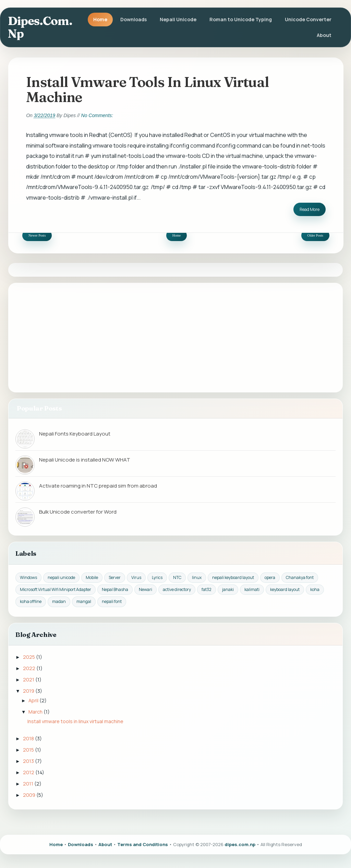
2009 (30, 795)
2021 (29, 680)
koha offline (31, 601)
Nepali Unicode (178, 19)
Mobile (92, 577)
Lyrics (157, 577)
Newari (146, 589)
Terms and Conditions (143, 844)
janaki (228, 589)
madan (59, 601)
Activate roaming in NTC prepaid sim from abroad (98, 486)
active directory (177, 589)
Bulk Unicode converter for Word (78, 512)
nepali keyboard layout (233, 577)
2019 (29, 691)
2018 (29, 738)
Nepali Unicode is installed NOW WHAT (85, 460)
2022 (30, 668)
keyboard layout (285, 589)
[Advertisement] (175, 337)
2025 (29, 657)
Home (100, 19)
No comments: (97, 115)
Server (115, 577)
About (324, 35)
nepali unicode (61, 577)
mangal (84, 601)
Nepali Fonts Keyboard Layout (75, 434)
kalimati (252, 589)
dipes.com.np (40, 27)
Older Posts (315, 235)
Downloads (134, 19)
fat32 (207, 589)
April (34, 700)
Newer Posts (37, 235)
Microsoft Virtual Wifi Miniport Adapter (56, 589)
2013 (29, 761)
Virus (136, 577)
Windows (28, 577)
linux (197, 577)
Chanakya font (300, 577)
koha (315, 589)
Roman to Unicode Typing (241, 19)
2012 (29, 772)
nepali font (112, 601)
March (36, 712)
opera (270, 577)
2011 (29, 784)
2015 (29, 750)
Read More (310, 209)
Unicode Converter (308, 19)
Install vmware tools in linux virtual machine (147, 89)
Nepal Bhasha (115, 589)
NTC (177, 577)
